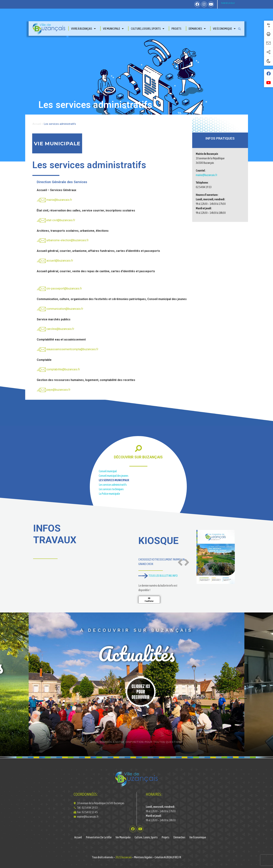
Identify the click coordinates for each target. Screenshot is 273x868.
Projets (176, 29)
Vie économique (224, 29)
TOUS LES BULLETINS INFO (158, 576)
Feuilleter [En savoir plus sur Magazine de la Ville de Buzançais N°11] (149, 601)
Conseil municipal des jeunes (114, 476)
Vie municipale (113, 29)
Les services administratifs (113, 485)
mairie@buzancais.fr (207, 175)
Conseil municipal (108, 471)
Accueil (37, 124)
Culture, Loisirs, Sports (148, 29)
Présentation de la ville (99, 837)
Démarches (197, 29)
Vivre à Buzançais (83, 29)
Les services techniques (111, 489)
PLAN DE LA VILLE (228, 3)
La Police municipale (109, 494)
